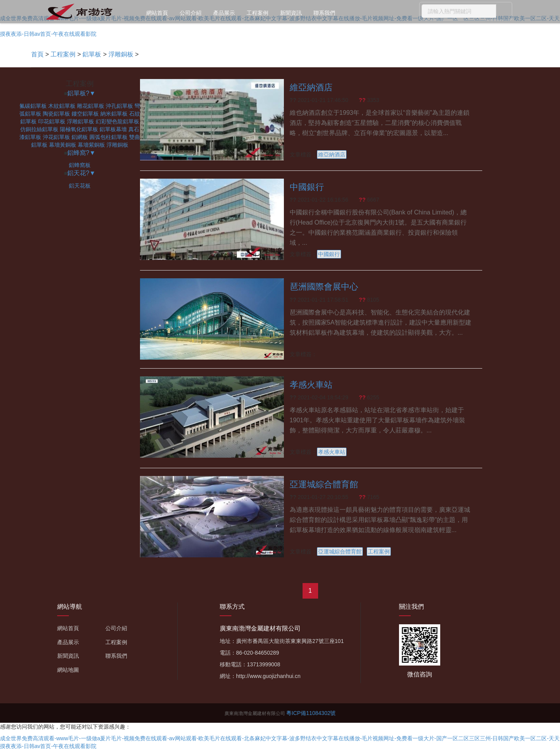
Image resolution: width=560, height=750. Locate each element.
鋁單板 (92, 54)
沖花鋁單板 (56, 137)
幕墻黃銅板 (63, 145)
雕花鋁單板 (91, 106)
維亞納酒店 (311, 87)
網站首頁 (157, 13)
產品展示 (224, 13)
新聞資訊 (291, 13)
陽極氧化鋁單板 (79, 129)
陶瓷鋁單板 (56, 114)
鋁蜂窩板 (80, 165)
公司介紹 (191, 13)
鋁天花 (77, 173)
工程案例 (257, 13)
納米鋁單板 (114, 114)
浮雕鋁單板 (80, 121)
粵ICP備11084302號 (311, 713)
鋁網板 (80, 137)
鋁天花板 (80, 186)
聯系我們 (324, 13)
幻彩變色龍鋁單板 (117, 121)
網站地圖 (68, 670)
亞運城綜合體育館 (324, 484)
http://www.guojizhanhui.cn (268, 676)
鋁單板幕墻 (113, 129)
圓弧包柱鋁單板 (108, 137)
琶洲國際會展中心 (324, 287)
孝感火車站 (311, 385)
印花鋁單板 (52, 121)
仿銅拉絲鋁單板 (39, 129)
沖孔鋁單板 (119, 106)
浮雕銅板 (121, 54)
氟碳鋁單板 (33, 106)
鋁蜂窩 (77, 153)
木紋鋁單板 (62, 106)
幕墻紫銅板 (91, 145)
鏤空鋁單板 (85, 114)
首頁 (37, 54)
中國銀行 (307, 187)
